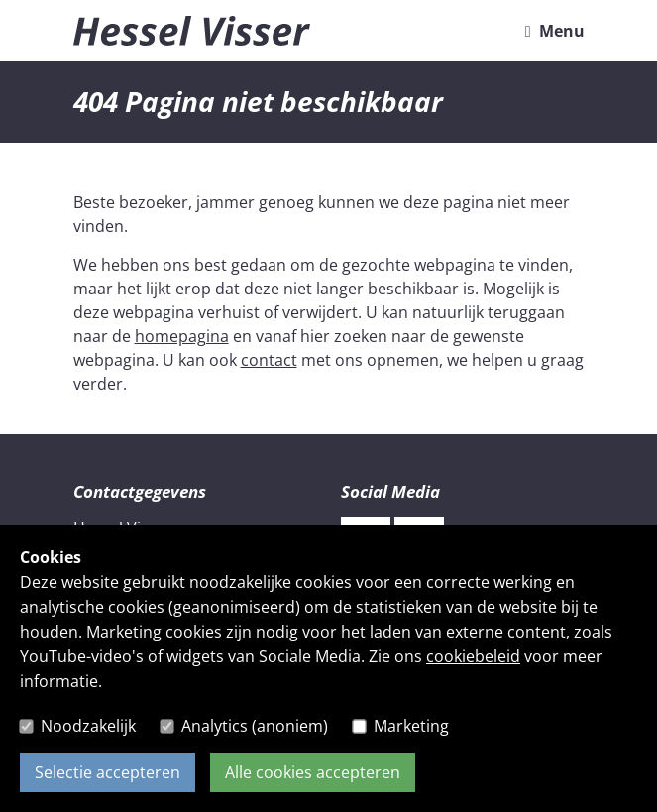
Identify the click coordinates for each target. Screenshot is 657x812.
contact (269, 360)
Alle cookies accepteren (313, 772)
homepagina (182, 336)
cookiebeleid (473, 656)
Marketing (411, 726)
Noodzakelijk (88, 726)
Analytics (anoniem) (255, 726)
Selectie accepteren (108, 772)
